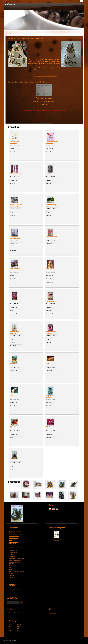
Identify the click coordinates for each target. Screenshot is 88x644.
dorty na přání (15, 300)
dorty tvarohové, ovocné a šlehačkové (51, 333)
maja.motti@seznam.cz (14, 589)
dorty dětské (50, 268)
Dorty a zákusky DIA (51, 206)
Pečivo (12, 363)
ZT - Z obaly (14, 459)
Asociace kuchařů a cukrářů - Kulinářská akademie (52, 142)
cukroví (48, 173)
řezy (47, 363)
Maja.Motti (10, 4)
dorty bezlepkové (52, 236)
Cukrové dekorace (16, 173)
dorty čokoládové (16, 268)
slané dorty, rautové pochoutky (50, 396)
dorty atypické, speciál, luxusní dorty (15, 237)
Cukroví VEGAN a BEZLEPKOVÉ (16, 206)
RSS (16, 640)
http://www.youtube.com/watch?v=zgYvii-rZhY (46, 76)
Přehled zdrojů (52, 613)
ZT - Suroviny (50, 427)
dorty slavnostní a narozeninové (52, 301)
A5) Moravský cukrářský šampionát (15, 142)
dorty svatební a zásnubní (15, 333)
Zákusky (13, 427)
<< (9, 612)
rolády (12, 395)
